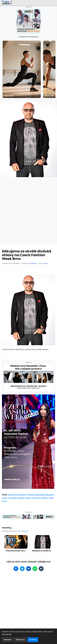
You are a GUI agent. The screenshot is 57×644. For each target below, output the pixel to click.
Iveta (46, 263)
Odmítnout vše (20, 640)
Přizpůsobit (7, 640)
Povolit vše (33, 640)
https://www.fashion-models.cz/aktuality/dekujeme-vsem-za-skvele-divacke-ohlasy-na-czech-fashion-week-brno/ (29, 498)
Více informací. (7, 634)
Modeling (33, 263)
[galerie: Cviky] (22, 69)
